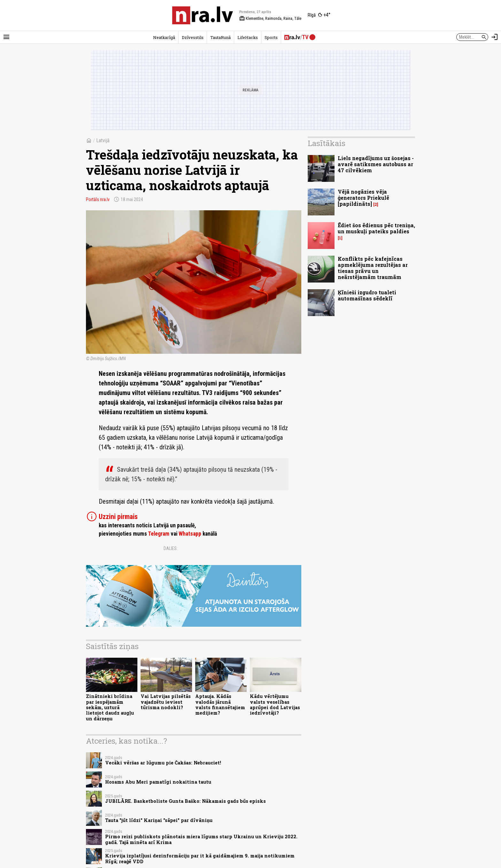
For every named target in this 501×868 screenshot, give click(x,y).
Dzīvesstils (193, 37)
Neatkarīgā (164, 37)
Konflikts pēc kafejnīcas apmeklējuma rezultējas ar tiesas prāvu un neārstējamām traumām (373, 268)
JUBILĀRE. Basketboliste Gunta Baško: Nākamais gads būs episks (185, 801)
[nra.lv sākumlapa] (203, 15)
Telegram (159, 534)
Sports (271, 37)
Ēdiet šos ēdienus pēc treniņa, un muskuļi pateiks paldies (376, 228)
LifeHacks (248, 37)
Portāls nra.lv (98, 199)
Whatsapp (190, 534)
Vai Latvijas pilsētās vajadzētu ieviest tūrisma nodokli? (166, 702)
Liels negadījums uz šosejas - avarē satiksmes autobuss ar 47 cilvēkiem (376, 164)
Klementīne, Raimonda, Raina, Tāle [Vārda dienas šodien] (270, 19)
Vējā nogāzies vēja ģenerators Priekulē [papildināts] (363, 198)
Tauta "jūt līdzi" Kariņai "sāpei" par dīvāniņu (159, 820)
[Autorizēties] (495, 37)
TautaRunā (220, 37)
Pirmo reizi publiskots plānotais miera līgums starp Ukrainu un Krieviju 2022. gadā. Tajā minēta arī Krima (201, 839)
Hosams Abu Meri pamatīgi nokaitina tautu (158, 782)
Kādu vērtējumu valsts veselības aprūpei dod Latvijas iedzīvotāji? (275, 705)
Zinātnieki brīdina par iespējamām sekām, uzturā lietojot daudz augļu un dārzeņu (110, 707)
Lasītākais (327, 143)
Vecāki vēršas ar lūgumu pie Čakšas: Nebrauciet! (163, 763)
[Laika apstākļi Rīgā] (319, 15)
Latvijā (103, 140)
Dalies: (171, 548)
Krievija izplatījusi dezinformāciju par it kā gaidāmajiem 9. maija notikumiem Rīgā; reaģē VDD (200, 858)
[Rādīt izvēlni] (6, 37)
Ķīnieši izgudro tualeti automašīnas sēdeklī (367, 295)
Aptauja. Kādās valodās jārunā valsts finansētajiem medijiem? (220, 705)
